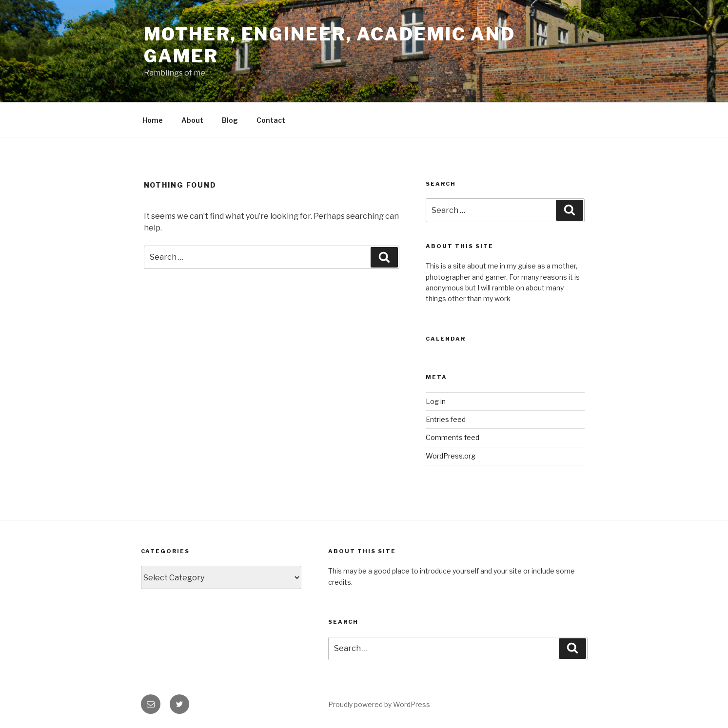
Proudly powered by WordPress (379, 704)
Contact (271, 120)
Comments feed (453, 437)
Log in (436, 401)
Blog (230, 120)
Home (153, 120)
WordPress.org (451, 456)
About (192, 120)
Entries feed (446, 419)
